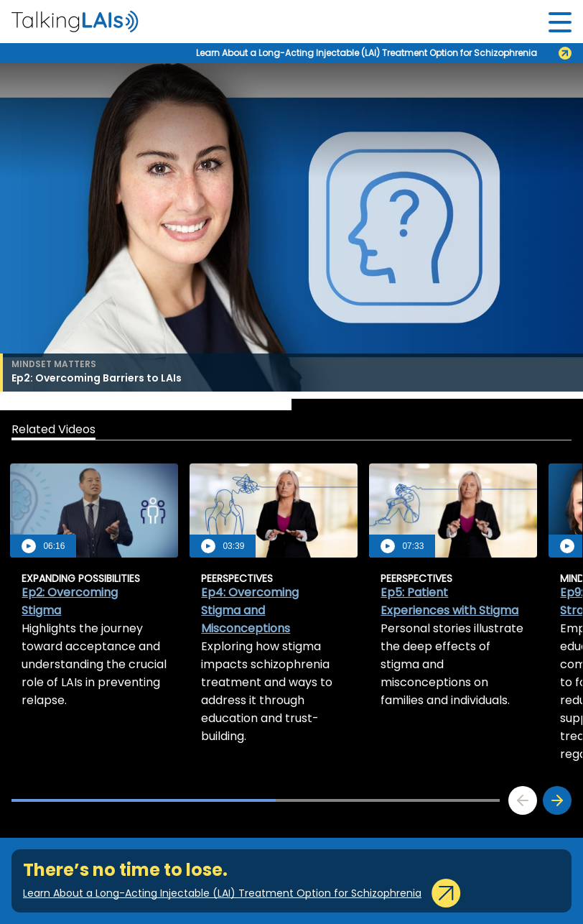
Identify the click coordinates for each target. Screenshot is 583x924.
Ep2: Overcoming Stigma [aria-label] (70, 601)
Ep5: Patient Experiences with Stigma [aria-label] (449, 601)
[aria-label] (75, 22)
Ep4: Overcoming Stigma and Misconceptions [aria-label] (250, 610)
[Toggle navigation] (560, 22)
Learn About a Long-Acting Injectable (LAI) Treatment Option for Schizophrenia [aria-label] (367, 53)
